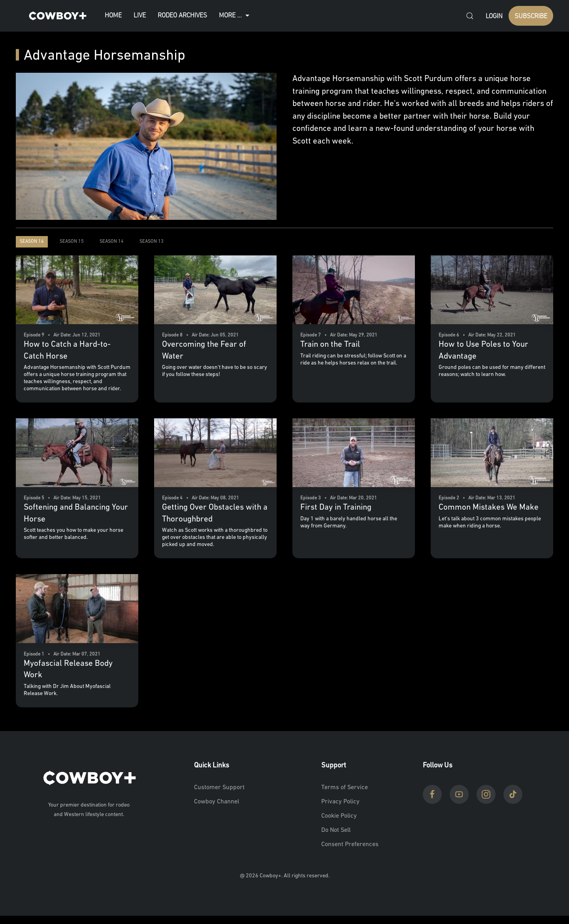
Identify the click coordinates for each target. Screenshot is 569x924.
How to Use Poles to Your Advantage (483, 350)
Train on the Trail (330, 345)
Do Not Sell (336, 830)
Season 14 (112, 242)
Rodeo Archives (182, 16)
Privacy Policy (340, 802)
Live (140, 16)
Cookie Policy (339, 816)
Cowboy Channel (217, 802)
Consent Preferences (350, 845)
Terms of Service (345, 788)
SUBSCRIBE (531, 16)
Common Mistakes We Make (489, 507)
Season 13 (152, 242)
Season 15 (72, 242)
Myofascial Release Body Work (68, 669)
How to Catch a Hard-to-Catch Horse (67, 350)
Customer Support (219, 788)
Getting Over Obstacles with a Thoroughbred (215, 513)
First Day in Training (336, 507)
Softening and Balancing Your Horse (76, 513)
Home (113, 16)
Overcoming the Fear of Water (204, 350)
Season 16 (32, 242)
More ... (235, 16)
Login (494, 16)
